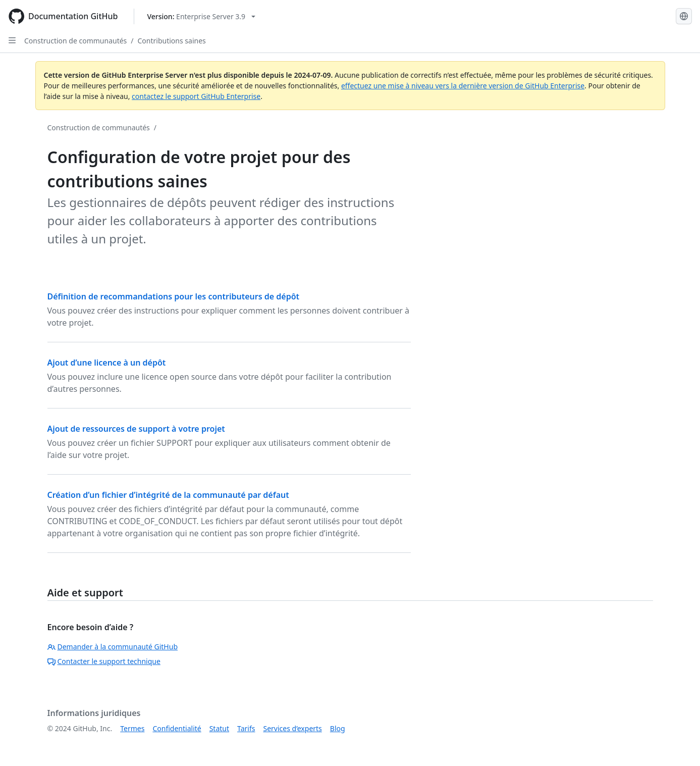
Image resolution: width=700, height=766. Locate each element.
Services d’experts (292, 728)
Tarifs (246, 728)
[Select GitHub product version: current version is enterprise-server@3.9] (201, 16)
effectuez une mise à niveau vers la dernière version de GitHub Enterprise (463, 86)
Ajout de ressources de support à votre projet (136, 429)
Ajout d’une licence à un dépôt (107, 363)
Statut (219, 728)
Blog (338, 728)
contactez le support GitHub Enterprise (196, 96)
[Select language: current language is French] (684, 16)
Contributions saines (172, 41)
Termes (132, 728)
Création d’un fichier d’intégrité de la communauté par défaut (168, 495)
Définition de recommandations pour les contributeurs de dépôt (174, 296)
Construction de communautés (75, 41)
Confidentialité (177, 728)
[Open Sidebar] (12, 40)
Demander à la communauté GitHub (113, 647)
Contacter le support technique (104, 661)
